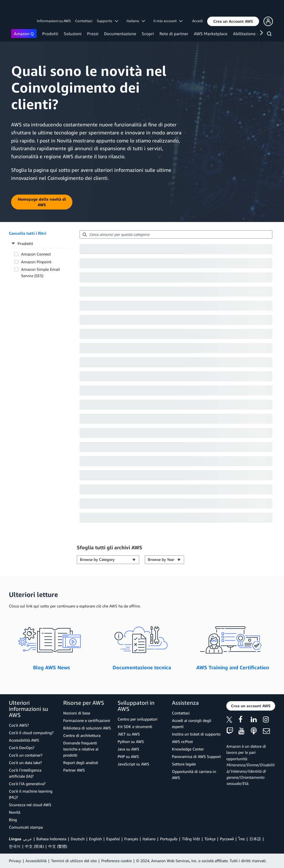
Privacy (15, 861)
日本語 (255, 839)
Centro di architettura (82, 735)
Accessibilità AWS (24, 740)
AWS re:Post (182, 741)
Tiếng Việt (191, 839)
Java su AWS (128, 749)
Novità (15, 812)
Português (169, 839)
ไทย (242, 839)
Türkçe (210, 839)
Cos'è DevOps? (22, 748)
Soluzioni (73, 34)
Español (113, 839)
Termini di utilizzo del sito (74, 861)
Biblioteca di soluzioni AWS (87, 728)
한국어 (15, 846)
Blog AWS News (51, 667)
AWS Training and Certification (233, 667)
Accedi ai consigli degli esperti (192, 723)
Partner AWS (74, 770)
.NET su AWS (129, 734)
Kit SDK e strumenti (135, 727)
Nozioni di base (77, 713)
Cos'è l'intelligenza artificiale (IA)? (25, 773)
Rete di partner (174, 34)
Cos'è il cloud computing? (31, 733)
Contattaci (84, 21)
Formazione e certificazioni (87, 720)
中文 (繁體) (58, 846)
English (95, 839)
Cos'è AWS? (19, 725)
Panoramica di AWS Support (196, 756)
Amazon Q (24, 34)
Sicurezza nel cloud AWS (30, 805)
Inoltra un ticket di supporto (196, 734)
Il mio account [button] (168, 21)
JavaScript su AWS (133, 764)
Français (131, 839)
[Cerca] (270, 35)
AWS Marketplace (211, 34)
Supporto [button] (107, 21)
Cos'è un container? (26, 755)
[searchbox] (176, 234)
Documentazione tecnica (142, 667)
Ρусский (227, 839)
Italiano (149, 839)
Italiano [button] (136, 21)
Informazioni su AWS (54, 21)
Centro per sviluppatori (138, 719)
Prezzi (93, 34)
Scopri (148, 34)
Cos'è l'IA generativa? (27, 784)
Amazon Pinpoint (36, 262)
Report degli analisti (81, 763)
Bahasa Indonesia (51, 839)
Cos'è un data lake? (25, 763)
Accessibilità (36, 861)
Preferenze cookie (116, 861)
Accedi (197, 21)
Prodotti (50, 34)
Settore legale (184, 764)
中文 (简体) (34, 846)
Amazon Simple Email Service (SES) (40, 272)
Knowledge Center (188, 749)
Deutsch (78, 839)
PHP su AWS (128, 756)
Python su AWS (131, 741)
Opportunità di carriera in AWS (194, 774)
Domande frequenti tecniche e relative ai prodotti (81, 749)
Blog (13, 820)
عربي (27, 839)
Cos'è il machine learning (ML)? (31, 794)
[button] (233, 21)
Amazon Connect (36, 254)
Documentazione (120, 34)
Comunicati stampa (26, 827)
